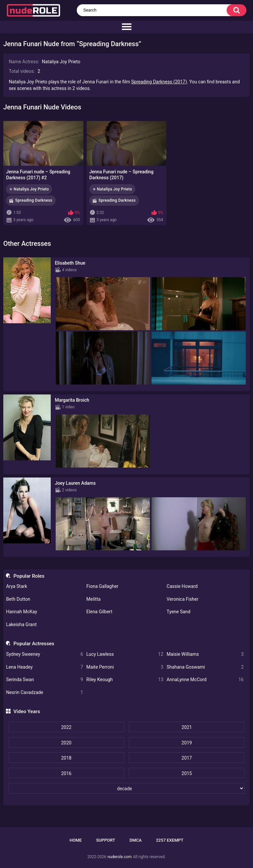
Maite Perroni (125, 667)
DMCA (136, 840)
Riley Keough (125, 680)
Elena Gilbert (99, 612)
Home (76, 840)
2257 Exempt (169, 840)
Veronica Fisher (183, 599)
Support (106, 840)
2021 (187, 727)
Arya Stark (16, 586)
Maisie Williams (205, 654)
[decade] (127, 788)
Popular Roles (29, 576)
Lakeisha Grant (21, 624)
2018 (66, 758)
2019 (187, 743)
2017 (187, 758)
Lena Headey (44, 667)
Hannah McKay (21, 612)
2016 (66, 773)
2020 (66, 743)
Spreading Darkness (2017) (159, 82)
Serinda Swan (44, 680)
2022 (66, 727)
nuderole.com (119, 857)
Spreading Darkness (34, 200)
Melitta (93, 599)
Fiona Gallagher (102, 586)
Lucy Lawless (125, 654)
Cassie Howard (182, 586)
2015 (187, 773)
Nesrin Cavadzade (44, 693)
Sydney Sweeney (44, 654)
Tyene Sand (179, 612)
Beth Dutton (18, 599)
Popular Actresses (34, 644)
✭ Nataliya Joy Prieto (29, 189)
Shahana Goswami (205, 667)
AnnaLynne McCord (205, 680)
